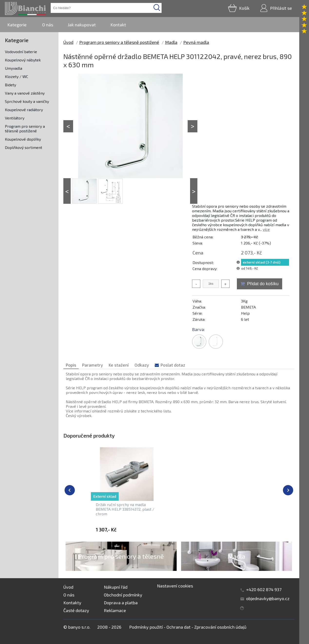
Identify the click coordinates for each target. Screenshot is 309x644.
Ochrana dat (179, 627)
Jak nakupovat (82, 25)
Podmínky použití (146, 627)
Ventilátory (15, 118)
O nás (48, 25)
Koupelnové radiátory (24, 110)
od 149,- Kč (250, 268)
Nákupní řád (116, 587)
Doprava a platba (121, 603)
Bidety (10, 85)
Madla (171, 42)
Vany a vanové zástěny (25, 93)
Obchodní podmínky (123, 595)
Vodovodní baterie (21, 52)
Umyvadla (14, 68)
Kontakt (118, 25)
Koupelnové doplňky (23, 139)
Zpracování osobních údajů (220, 627)
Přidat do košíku (263, 284)
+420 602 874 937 (264, 589)
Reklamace (115, 610)
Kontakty (72, 603)
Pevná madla (196, 42)
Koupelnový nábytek (23, 60)
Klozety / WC (17, 76)
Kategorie (17, 25)
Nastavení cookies (175, 586)
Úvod (68, 42)
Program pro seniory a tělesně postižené (25, 128)
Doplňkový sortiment (24, 147)
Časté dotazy (76, 610)
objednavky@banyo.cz (268, 598)
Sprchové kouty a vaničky (27, 101)
